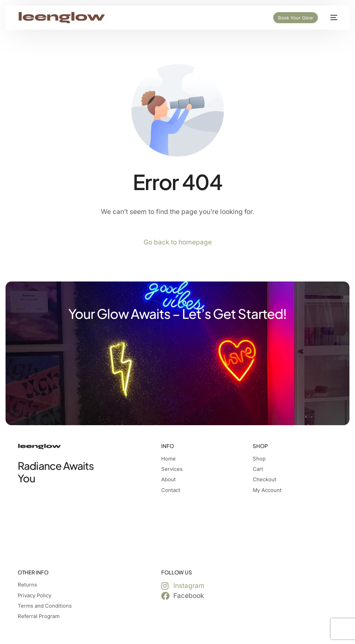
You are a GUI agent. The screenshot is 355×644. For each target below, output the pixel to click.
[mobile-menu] (331, 18)
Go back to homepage (178, 242)
